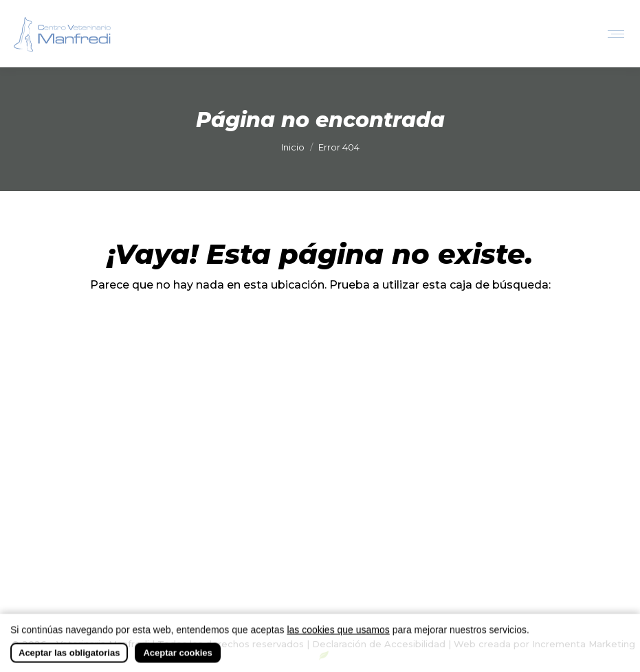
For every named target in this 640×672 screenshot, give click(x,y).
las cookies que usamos (338, 638)
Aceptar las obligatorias (69, 661)
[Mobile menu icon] (616, 34)
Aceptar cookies (177, 661)
